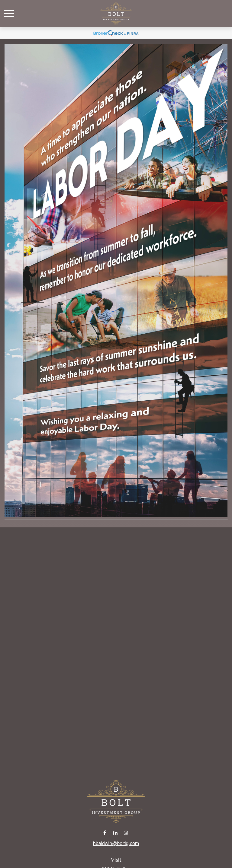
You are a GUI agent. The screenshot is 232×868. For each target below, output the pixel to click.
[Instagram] (126, 833)
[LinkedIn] (116, 833)
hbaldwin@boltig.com (116, 843)
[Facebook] (105, 833)
